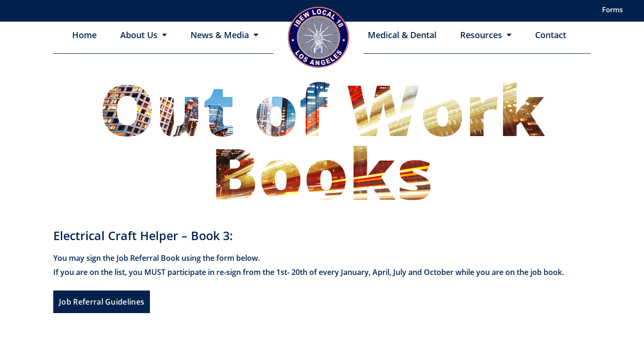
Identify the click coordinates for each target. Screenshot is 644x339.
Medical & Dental (402, 35)
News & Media (220, 35)
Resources (481, 35)
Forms (612, 9)
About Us (139, 35)
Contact (551, 35)
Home (84, 35)
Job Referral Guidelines (102, 302)
